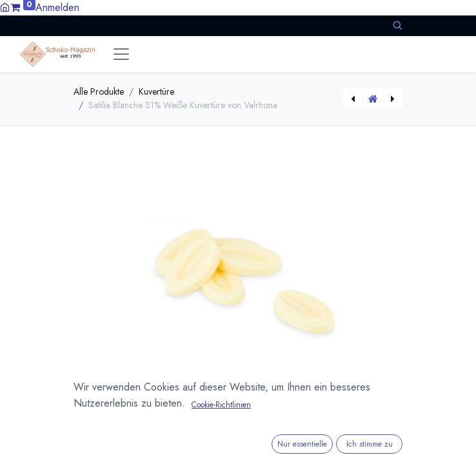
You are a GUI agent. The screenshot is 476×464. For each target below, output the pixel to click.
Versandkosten (196, 431)
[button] (397, 25)
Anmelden (57, 7)
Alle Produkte (99, 92)
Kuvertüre (156, 92)
